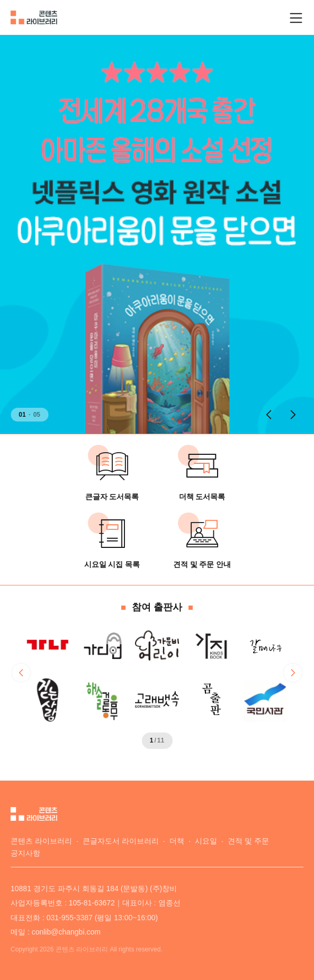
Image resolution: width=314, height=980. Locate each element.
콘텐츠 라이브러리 (41, 841)
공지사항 (25, 853)
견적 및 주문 (248, 841)
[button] (268, 415)
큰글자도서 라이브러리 (121, 841)
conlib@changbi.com (66, 932)
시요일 (206, 841)
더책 (177, 841)
